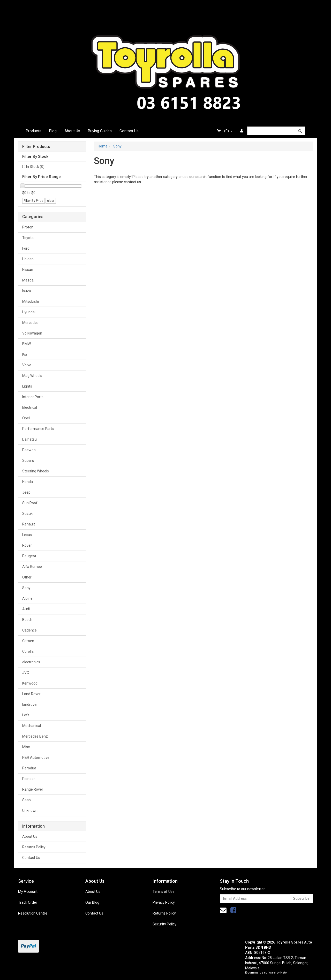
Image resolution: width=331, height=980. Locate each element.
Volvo (27, 365)
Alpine (27, 598)
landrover (30, 704)
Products (34, 131)
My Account (28, 892)
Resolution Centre (33, 913)
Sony (26, 588)
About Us (72, 131)
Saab (27, 800)
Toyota (28, 238)
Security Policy (164, 924)
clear (51, 201)
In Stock (35, 167)
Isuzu (27, 291)
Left (26, 715)
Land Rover (31, 694)
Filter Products (36, 147)
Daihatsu (29, 439)
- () (225, 131)
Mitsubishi (31, 301)
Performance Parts (38, 429)
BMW (27, 344)
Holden (28, 259)
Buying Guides (100, 131)
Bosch (27, 620)
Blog (53, 131)
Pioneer (29, 779)
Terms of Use (164, 892)
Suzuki (28, 514)
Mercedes (30, 323)
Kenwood (30, 683)
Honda (28, 482)
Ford (26, 248)
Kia (25, 354)
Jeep (26, 492)
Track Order (28, 902)
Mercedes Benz (35, 736)
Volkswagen (32, 333)
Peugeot (29, 556)
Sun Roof (30, 503)
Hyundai (29, 312)
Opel (26, 418)
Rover (27, 545)
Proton (28, 227)
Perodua (29, 768)
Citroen (28, 641)
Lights (27, 386)
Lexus (27, 535)
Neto (284, 973)
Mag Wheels (32, 376)
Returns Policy (34, 847)
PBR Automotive (36, 758)
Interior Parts (33, 397)
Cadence (29, 630)
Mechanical (32, 726)
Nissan (28, 270)
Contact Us (129, 131)
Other (27, 577)
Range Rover (33, 789)
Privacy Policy (164, 902)
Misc (26, 747)
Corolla (28, 651)
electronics (31, 662)
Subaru (28, 461)
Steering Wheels (36, 471)
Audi (26, 609)
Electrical (30, 407)
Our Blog (92, 902)
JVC (26, 673)
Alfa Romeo (32, 567)
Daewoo (29, 450)
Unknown (30, 811)
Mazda (28, 280)
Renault (29, 524)
